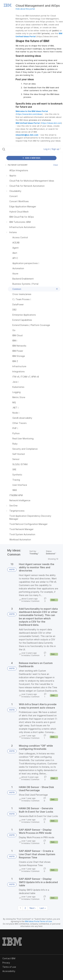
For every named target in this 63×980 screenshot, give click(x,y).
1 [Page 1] (20, 908)
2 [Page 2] (25, 908)
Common (35, 601)
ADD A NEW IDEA (31, 158)
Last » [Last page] (43, 908)
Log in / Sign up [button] (52, 149)
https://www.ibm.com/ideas (29, 114)
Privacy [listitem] (6, 963)
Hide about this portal (25, 9)
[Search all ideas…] (20, 149)
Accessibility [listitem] (9, 971)
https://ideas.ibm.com (51, 123)
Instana (27, 601)
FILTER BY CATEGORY (16, 165)
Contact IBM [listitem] (9, 958)
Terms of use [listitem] (9, 967)
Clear (56, 165)
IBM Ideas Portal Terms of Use (38, 921)
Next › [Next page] (33, 908)
